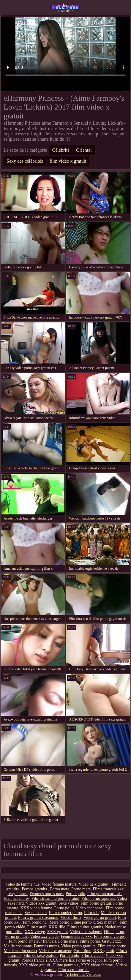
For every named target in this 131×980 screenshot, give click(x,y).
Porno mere (60, 889)
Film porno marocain (105, 894)
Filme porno (114, 932)
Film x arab (37, 927)
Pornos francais (34, 960)
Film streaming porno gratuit (55, 899)
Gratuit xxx (112, 941)
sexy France (17, 894)
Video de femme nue (22, 884)
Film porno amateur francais (33, 941)
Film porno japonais (98, 899)
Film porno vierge (109, 937)
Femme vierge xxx (76, 937)
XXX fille (57, 927)
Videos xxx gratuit (41, 903)
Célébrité (61, 150)
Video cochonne (90, 908)
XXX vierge (35, 932)
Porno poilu (75, 894)
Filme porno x (83, 922)
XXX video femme (36, 908)
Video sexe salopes (86, 932)
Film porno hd (35, 922)
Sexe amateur (36, 913)
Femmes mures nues (47, 894)
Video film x (71, 918)
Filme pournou (66, 965)
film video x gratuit (68, 161)
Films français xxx (108, 889)
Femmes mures (17, 899)
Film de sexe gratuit (41, 956)
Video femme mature (59, 884)
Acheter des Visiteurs (83, 975)
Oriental (84, 150)
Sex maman (107, 922)
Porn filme (82, 951)
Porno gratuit (16, 937)
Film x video (93, 956)
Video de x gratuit (94, 884)
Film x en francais (74, 970)
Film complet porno (65, 913)
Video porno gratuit (100, 918)
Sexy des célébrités (25, 161)
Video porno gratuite (78, 946)
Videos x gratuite (65, 7)
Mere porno (59, 922)
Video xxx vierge (44, 937)
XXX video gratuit (35, 965)
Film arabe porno (112, 946)
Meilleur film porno (20, 951)
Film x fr (91, 913)
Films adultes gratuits (85, 927)
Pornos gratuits (35, 889)
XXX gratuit (57, 932)
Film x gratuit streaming (38, 918)
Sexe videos (68, 903)
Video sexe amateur (55, 951)
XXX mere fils (62, 960)
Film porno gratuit (96, 903)
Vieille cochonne (18, 946)
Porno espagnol (89, 960)
